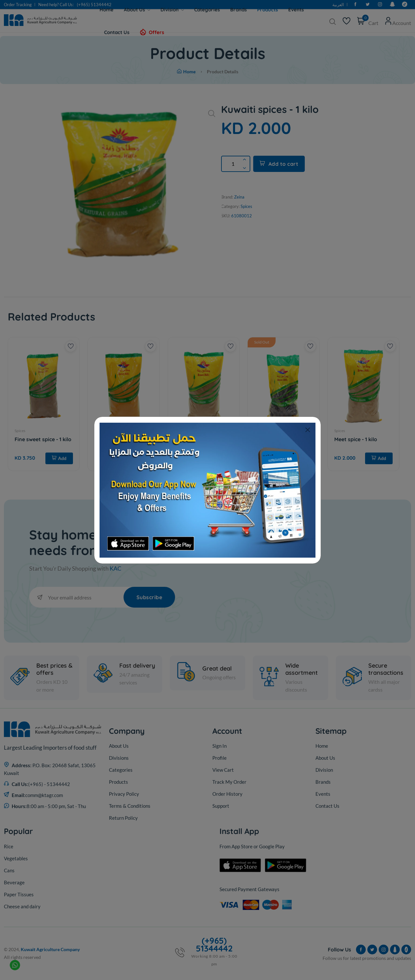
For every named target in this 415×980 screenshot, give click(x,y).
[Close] (308, 430)
